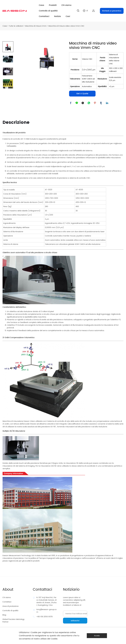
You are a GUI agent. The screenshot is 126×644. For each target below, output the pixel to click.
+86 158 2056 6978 (44, 617)
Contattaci (44, 16)
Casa (41, 5)
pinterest (95, 103)
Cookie (34, 632)
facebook (71, 103)
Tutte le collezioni (16, 26)
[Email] (75, 614)
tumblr (101, 103)
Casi (68, 16)
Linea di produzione (10, 606)
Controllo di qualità (48, 11)
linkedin (107, 103)
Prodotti (53, 5)
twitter (83, 103)
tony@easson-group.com (46, 611)
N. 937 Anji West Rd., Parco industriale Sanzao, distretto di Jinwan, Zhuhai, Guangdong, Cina (46, 601)
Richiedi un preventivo (112, 11)
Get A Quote (82, 94)
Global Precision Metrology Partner (13, 621)
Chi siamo (66, 5)
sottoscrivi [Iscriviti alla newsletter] (75, 621)
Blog (4, 615)
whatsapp (89, 103)
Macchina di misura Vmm (36, 26)
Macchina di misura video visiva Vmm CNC (66, 26)
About (8, 590)
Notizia (57, 16)
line (77, 103)
